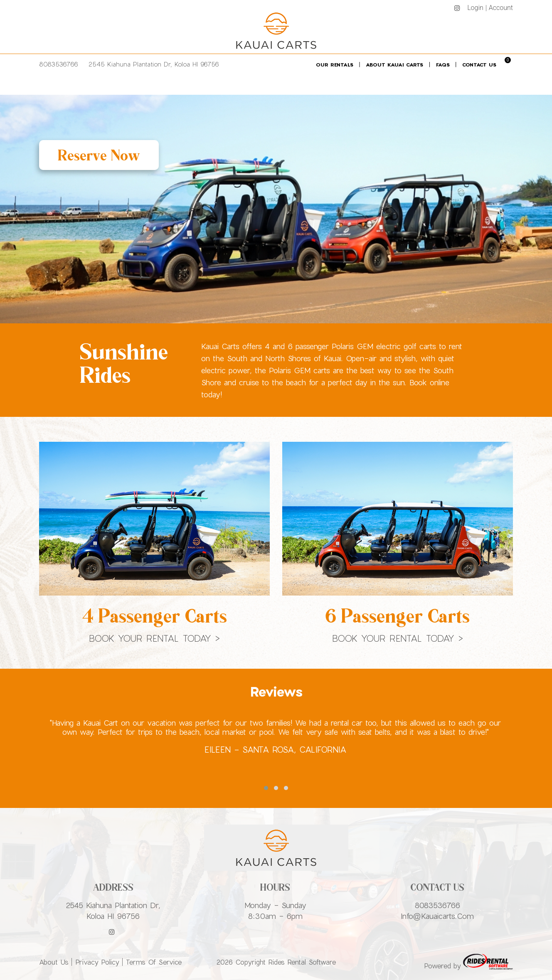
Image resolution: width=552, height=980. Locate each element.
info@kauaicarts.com (437, 916)
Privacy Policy (97, 962)
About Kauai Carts (394, 64)
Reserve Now (99, 155)
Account (501, 8)
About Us (54, 962)
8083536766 (59, 64)
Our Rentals (335, 64)
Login (475, 8)
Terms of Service (154, 962)
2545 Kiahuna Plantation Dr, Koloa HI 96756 (154, 64)
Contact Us (479, 64)
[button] (266, 788)
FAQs (443, 64)
